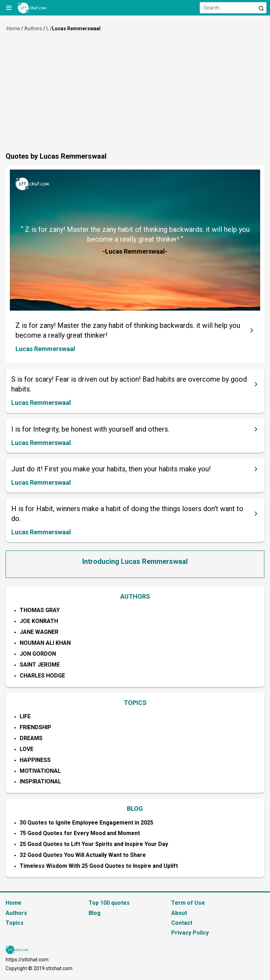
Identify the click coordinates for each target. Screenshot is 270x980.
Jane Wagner (39, 632)
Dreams (31, 738)
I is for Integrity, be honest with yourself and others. (90, 429)
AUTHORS (135, 596)
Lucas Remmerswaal (45, 349)
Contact (182, 923)
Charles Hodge (42, 676)
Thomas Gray (40, 610)
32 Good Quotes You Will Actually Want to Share (83, 855)
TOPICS (135, 703)
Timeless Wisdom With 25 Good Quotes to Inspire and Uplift (99, 866)
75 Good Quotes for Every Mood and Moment (80, 833)
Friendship (36, 727)
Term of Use (188, 903)
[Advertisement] (135, 98)
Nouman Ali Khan (45, 643)
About (179, 913)
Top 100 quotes (109, 903)
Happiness (35, 760)
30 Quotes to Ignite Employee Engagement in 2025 (86, 823)
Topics (15, 923)
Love (27, 749)
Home (13, 28)
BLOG (135, 809)
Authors (33, 28)
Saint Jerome (40, 665)
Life (25, 716)
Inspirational (40, 781)
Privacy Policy (190, 933)
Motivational (40, 771)
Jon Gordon (38, 654)
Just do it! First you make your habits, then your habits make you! (111, 469)
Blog (95, 913)
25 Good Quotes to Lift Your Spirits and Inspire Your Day (94, 844)
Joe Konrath (39, 621)
